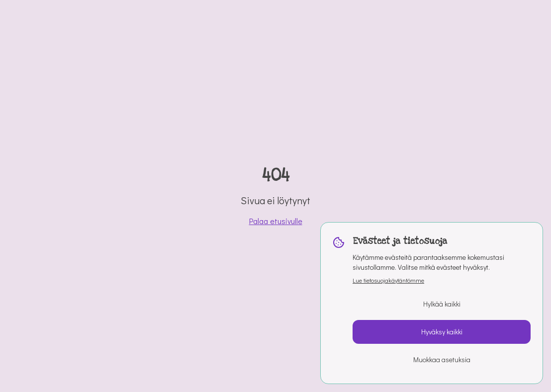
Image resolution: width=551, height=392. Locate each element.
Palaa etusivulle (276, 221)
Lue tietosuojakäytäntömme (388, 280)
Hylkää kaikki (442, 304)
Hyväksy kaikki (442, 332)
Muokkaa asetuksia (442, 359)
